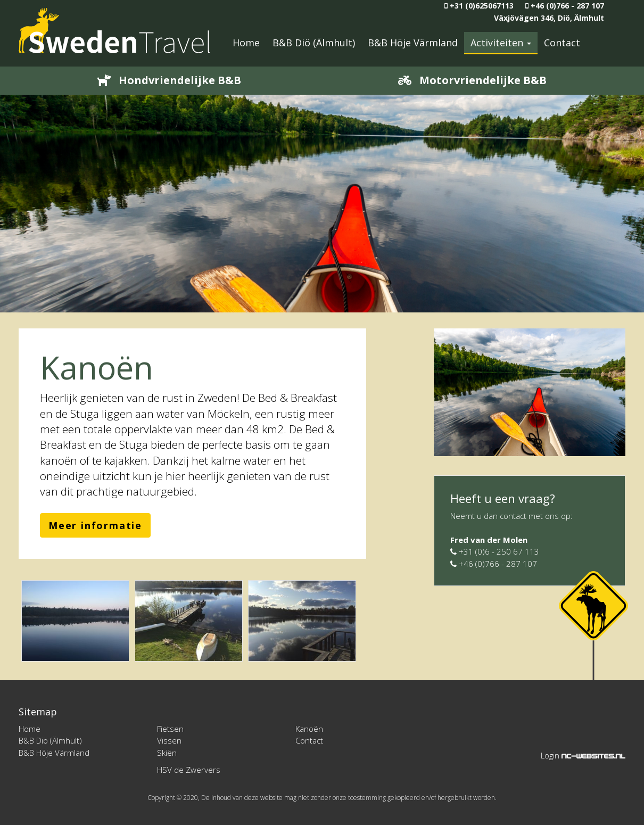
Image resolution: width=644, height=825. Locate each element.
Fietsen (170, 729)
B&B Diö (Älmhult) (314, 43)
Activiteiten (501, 43)
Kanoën (309, 729)
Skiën (167, 753)
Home (246, 43)
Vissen (169, 740)
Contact (562, 43)
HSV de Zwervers (189, 770)
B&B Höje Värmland (413, 43)
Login (550, 755)
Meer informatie (95, 525)
